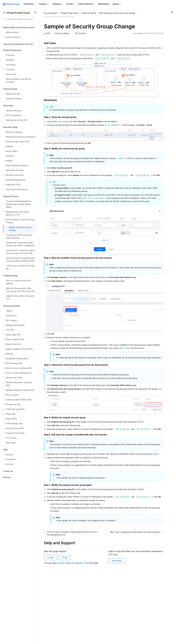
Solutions (58, 4)
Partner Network (87, 4)
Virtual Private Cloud (69, 13)
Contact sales (64, 631)
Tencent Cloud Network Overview (18, 44)
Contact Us (8, 471)
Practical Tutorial (89, 13)
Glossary (7, 477)
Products (44, 4)
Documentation (51, 13)
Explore (117, 4)
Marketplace (104, 4)
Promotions (30, 4)
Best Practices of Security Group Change (62, 16)
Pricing (71, 4)
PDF (47, 41)
